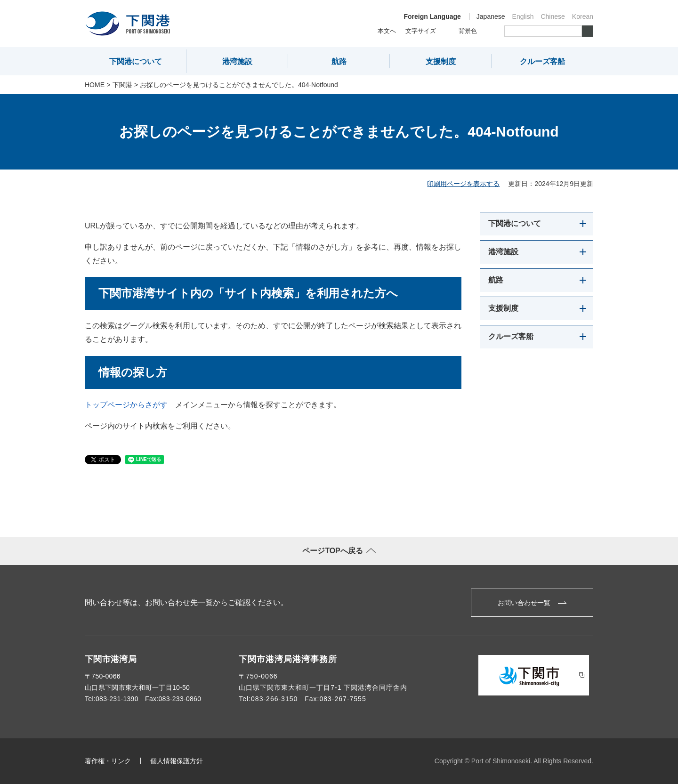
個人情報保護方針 (177, 761)
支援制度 (441, 61)
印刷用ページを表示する (463, 184)
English (523, 16)
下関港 (122, 85)
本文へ (387, 31)
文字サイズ (421, 31)
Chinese (553, 16)
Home (95, 85)
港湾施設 (237, 61)
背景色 (468, 31)
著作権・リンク (108, 761)
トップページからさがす (126, 405)
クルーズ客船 (542, 61)
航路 (339, 61)
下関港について (136, 61)
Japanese (491, 16)
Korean (583, 16)
